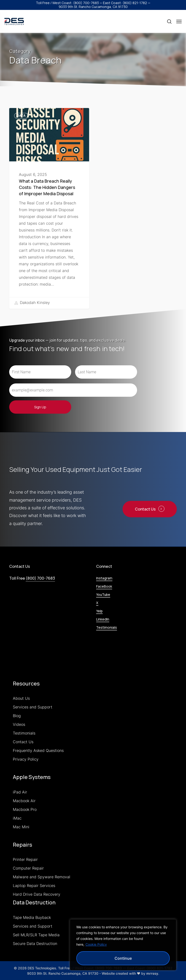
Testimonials (24, 733)
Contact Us (23, 742)
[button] (179, 22)
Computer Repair (28, 868)
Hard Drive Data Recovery (37, 894)
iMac (17, 818)
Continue (123, 958)
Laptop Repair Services (34, 886)
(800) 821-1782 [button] (135, 3)
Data (21, 116)
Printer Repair (25, 859)
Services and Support (33, 707)
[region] (123, 945)
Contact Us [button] (145, 509)
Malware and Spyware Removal (42, 877)
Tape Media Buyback (32, 917)
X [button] (97, 603)
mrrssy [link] (152, 973)
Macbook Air (24, 801)
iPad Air (20, 792)
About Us (21, 698)
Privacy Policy (26, 759)
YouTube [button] (103, 594)
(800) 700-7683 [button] (86, 3)
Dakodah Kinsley (32, 303)
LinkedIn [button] (103, 619)
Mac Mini (21, 827)
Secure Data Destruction (35, 944)
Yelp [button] (99, 611)
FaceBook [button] (104, 586)
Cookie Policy (96, 944)
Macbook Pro (25, 809)
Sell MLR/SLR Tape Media (36, 935)
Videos (19, 724)
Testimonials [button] (107, 627)
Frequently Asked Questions (38, 750)
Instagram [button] (104, 578)
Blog (17, 716)
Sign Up (40, 407)
